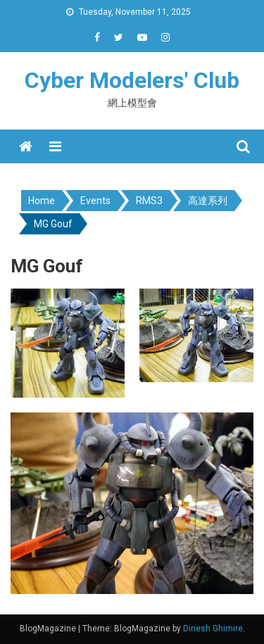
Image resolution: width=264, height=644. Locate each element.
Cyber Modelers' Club (132, 80)
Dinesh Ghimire (213, 629)
